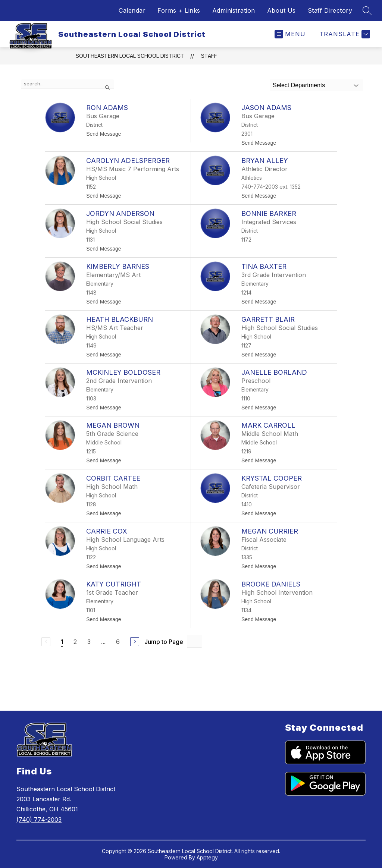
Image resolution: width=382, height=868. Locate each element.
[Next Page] (135, 642)
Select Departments (299, 85)
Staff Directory (330, 10)
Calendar (132, 10)
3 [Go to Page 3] (89, 642)
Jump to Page (164, 642)
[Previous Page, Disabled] (46, 642)
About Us (281, 10)
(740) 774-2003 (39, 820)
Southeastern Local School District (130, 56)
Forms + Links (179, 10)
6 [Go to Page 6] (118, 642)
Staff (209, 56)
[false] (68, 84)
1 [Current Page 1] (62, 642)
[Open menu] (290, 34)
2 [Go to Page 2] (75, 642)
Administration (234, 10)
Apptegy (207, 857)
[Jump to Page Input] (194, 641)
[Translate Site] (344, 34)
